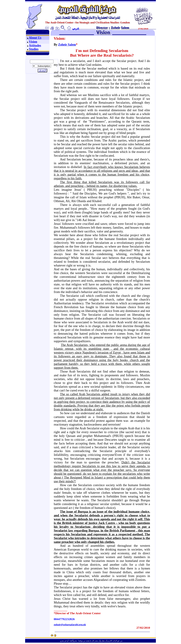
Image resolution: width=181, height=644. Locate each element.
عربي (76, 28)
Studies (34, 49)
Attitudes (35, 45)
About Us (35, 38)
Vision (33, 42)
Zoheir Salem (67, 45)
